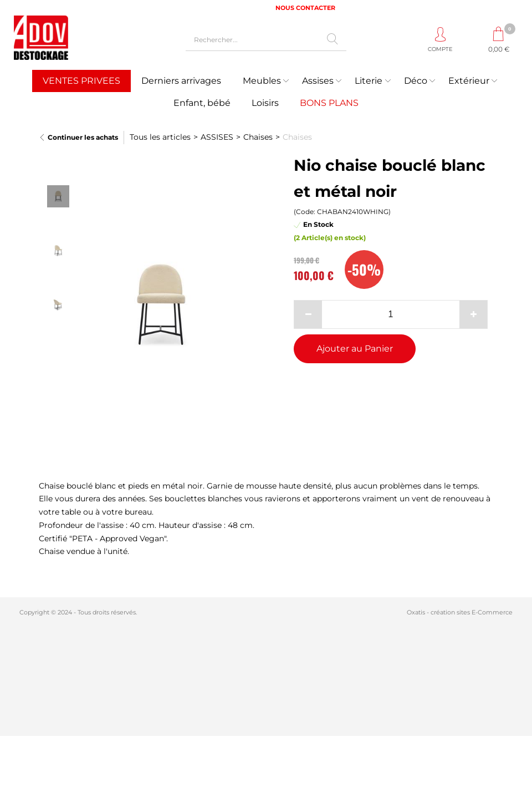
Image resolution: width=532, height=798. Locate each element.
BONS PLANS (329, 103)
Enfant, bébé (202, 103)
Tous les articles (160, 137)
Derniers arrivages (181, 81)
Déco (416, 81)
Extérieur (469, 81)
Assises (318, 81)
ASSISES (217, 137)
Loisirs (265, 103)
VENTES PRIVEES (81, 81)
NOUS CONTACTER (305, 8)
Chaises (258, 137)
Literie (369, 81)
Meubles (262, 81)
